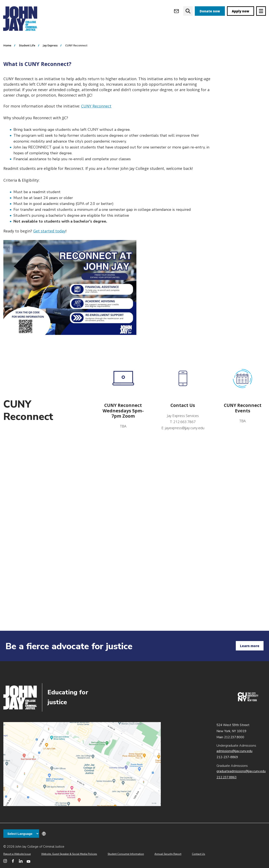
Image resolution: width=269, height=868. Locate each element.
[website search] (188, 11)
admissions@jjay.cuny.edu (234, 751)
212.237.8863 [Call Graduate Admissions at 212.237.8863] (227, 777)
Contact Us (198, 854)
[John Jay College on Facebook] (13, 861)
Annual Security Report (168, 854)
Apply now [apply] (241, 11)
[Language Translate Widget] (21, 834)
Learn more (250, 646)
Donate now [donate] (210, 11)
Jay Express (50, 69)
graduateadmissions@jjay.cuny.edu (241, 771)
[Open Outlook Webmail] (176, 11)
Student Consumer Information (126, 854)
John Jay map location (82, 764)
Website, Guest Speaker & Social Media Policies (69, 854)
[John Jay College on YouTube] (28, 861)
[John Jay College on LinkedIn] (21, 861)
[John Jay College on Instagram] (5, 861)
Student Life (27, 69)
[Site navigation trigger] (261, 11)
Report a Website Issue (17, 854)
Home (7, 69)
